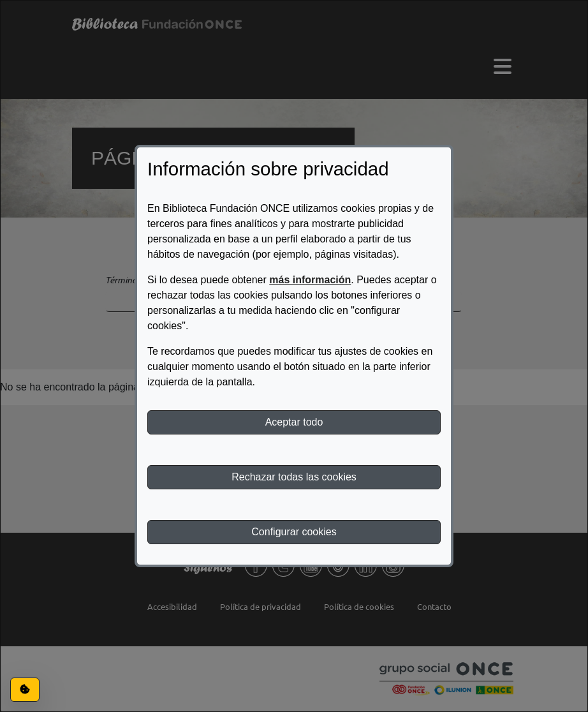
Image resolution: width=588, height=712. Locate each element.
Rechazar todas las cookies (294, 477)
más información (310, 280)
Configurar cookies (294, 532)
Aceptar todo (294, 422)
